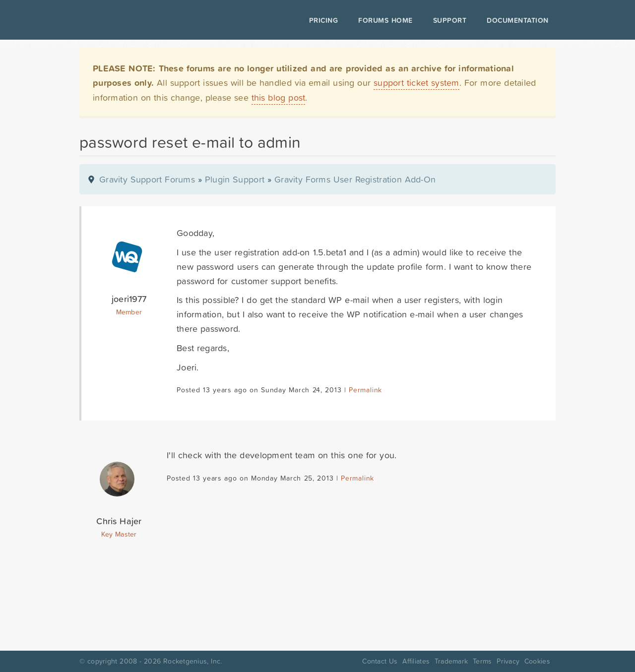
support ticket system (416, 83)
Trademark (451, 661)
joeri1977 (129, 299)
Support (450, 20)
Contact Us (380, 661)
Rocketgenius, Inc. (192, 661)
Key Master (119, 534)
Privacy (508, 661)
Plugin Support (235, 179)
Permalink (365, 390)
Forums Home (385, 20)
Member (129, 312)
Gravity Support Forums (147, 179)
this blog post (279, 97)
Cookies (537, 661)
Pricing (324, 20)
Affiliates (416, 661)
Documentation (518, 20)
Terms (482, 661)
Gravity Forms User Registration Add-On (355, 179)
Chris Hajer (119, 521)
